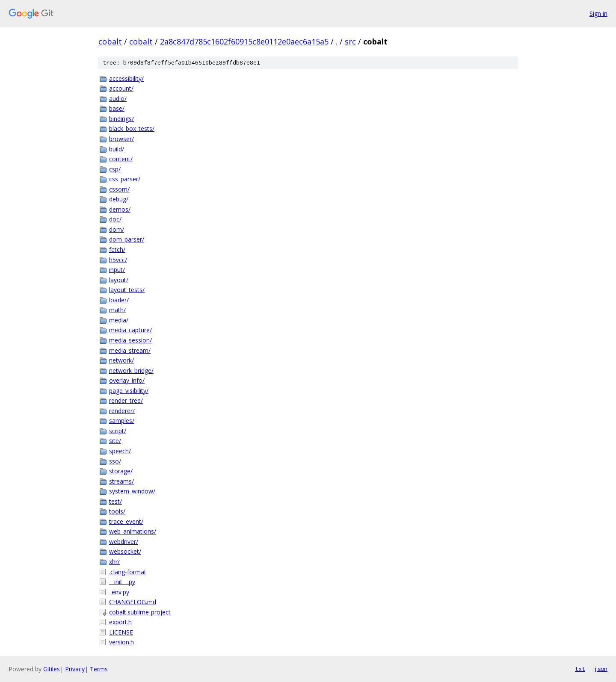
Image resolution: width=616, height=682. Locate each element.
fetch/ (117, 249)
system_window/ (132, 491)
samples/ (122, 421)
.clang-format (128, 572)
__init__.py (122, 582)
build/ (117, 149)
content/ (121, 159)
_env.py (119, 592)
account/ (121, 88)
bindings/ (121, 119)
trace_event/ (126, 521)
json (601, 669)
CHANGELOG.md (133, 602)
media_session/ (130, 340)
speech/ (120, 451)
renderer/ (122, 411)
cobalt (110, 41)
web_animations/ (133, 531)
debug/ (119, 199)
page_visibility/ (129, 391)
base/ (117, 108)
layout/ (119, 280)
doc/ (115, 219)
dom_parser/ (127, 239)
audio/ (118, 99)
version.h (121, 642)
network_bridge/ (131, 371)
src (350, 41)
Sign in (598, 13)
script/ (118, 431)
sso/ (115, 461)
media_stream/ (130, 350)
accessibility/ (126, 78)
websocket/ (125, 551)
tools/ (117, 511)
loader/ (119, 300)
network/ (121, 360)
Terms (99, 669)
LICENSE (121, 632)
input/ (117, 270)
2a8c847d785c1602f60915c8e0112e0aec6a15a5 (244, 41)
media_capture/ (130, 330)
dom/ (117, 229)
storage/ (121, 471)
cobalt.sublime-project (140, 612)
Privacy (75, 669)
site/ (115, 441)
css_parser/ (125, 179)
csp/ (115, 169)
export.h (120, 622)
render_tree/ (126, 400)
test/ (115, 501)
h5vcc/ (118, 260)
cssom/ (119, 189)
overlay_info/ (127, 380)
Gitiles (52, 669)
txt (580, 669)
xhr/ (114, 562)
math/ (117, 310)
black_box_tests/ (132, 128)
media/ (119, 320)
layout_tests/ (127, 290)
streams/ (121, 481)
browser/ (121, 139)
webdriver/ (124, 542)
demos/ (120, 209)
